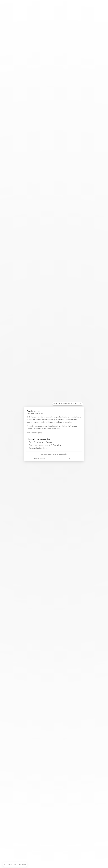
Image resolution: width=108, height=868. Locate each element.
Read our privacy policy (34, 433)
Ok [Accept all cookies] (69, 458)
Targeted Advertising (38, 448)
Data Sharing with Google (41, 442)
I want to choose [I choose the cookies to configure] (39, 458)
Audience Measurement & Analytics (45, 445)
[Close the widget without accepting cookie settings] (68, 404)
